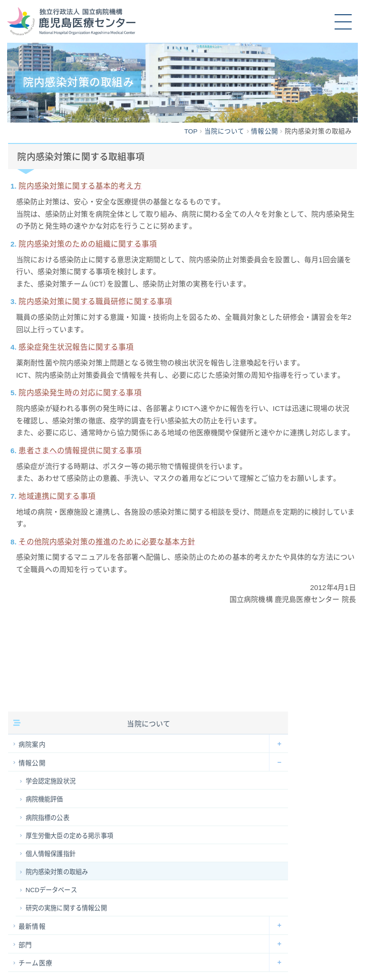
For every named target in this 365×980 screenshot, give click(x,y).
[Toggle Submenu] (279, 743)
